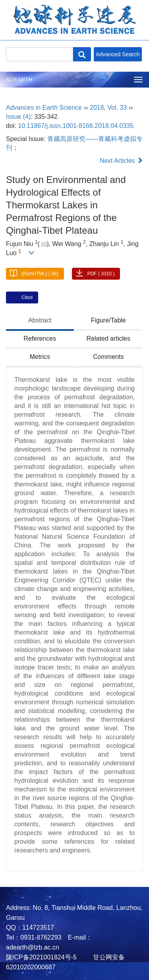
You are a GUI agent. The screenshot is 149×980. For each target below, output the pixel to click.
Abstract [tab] (40, 320)
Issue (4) (18, 117)
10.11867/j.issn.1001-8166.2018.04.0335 (76, 126)
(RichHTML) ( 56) (40, 274)
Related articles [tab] (108, 338)
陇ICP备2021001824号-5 (41, 957)
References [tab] (40, 338)
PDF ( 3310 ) (101, 274)
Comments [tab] (108, 357)
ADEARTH (19, 80)
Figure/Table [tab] (108, 320)
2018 (97, 108)
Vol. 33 (117, 108)
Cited (27, 297)
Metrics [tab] (40, 357)
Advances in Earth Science (44, 108)
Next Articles (121, 161)
